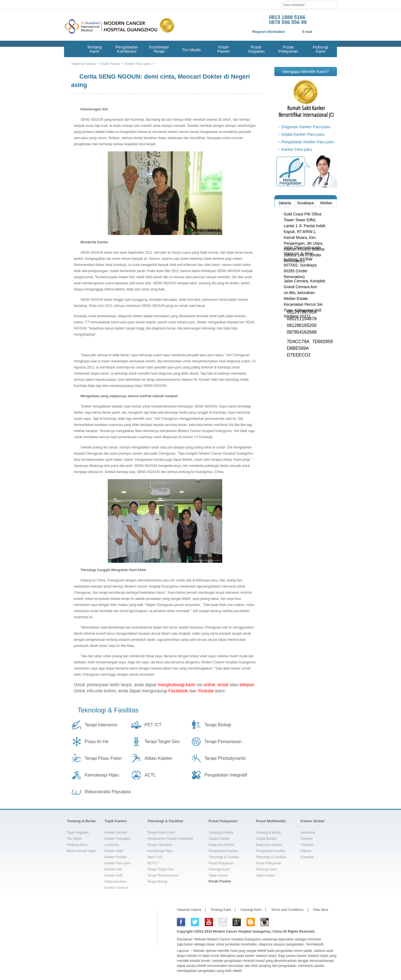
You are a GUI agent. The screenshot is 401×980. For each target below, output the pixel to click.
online (209, 685)
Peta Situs (321, 910)
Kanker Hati (113, 869)
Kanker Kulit (113, 875)
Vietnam (307, 839)
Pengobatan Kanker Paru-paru (308, 142)
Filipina (306, 851)
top (331, 806)
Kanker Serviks (116, 833)
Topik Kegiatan (78, 833)
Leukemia (112, 845)
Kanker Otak (114, 851)
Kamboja (307, 857)
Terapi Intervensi (101, 725)
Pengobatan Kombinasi (127, 49)
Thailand (307, 845)
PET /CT (153, 725)
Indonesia (308, 833)
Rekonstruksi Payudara (108, 792)
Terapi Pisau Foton (103, 758)
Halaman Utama (189, 910)
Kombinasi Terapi (159, 49)
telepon (247, 685)
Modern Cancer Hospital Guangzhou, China (247, 932)
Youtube (206, 691)
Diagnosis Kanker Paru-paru (306, 127)
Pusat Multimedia (271, 821)
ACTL (150, 775)
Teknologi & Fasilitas (108, 710)
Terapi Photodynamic (225, 758)
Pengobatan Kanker (223, 851)
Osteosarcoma (115, 882)
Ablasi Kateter (158, 758)
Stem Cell (155, 857)
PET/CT (153, 863)
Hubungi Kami (321, 49)
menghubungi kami (176, 685)
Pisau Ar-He (96, 742)
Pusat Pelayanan (288, 49)
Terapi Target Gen (162, 742)
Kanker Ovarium (117, 888)
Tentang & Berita (81, 821)
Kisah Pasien (224, 49)
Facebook (178, 691)
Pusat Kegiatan (256, 49)
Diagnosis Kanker (222, 845)
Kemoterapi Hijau (102, 775)
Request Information (269, 32)
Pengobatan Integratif (226, 775)
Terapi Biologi (218, 725)
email (223, 685)
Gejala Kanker (219, 839)
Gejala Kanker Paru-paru (303, 134)
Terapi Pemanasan (223, 742)
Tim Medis (191, 50)
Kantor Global (312, 821)
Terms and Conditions (287, 910)
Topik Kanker (116, 821)
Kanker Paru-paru (297, 149)
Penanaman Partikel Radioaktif (170, 839)
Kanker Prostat (115, 857)
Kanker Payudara (117, 839)
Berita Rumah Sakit (81, 851)
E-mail (307, 32)
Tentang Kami (94, 49)
